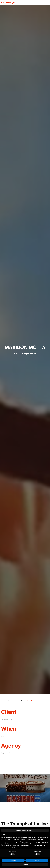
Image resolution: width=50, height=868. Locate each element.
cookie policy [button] (31, 841)
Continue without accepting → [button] (25, 830)
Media (20, 700)
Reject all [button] (13, 860)
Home (9, 700)
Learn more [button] (25, 864)
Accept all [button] (37, 860)
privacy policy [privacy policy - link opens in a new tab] (43, 838)
